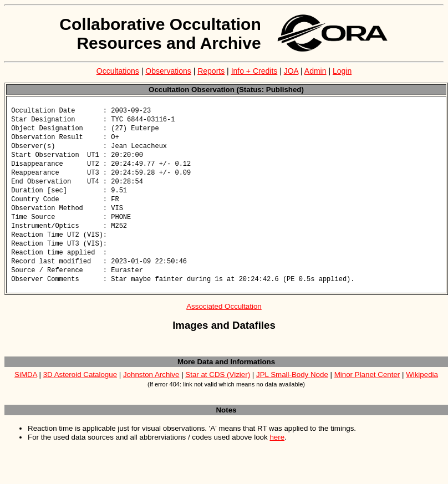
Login (342, 71)
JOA (291, 71)
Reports (211, 71)
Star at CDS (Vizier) (218, 387)
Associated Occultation (224, 319)
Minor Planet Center (367, 387)
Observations (168, 71)
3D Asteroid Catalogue (80, 387)
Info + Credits (254, 71)
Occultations (118, 71)
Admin (315, 71)
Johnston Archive (151, 387)
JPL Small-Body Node (292, 387)
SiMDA (26, 387)
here (277, 449)
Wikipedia (422, 387)
